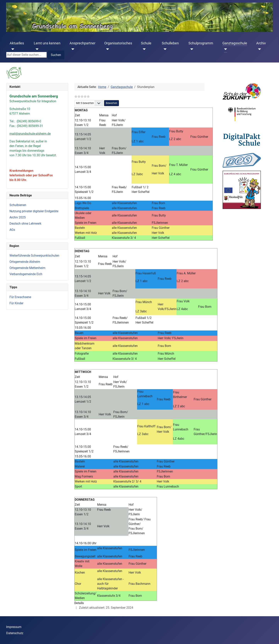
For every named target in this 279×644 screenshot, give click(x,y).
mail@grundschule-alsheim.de (30, 134)
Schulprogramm (201, 43)
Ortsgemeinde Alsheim (25, 262)
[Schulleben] (164, 49)
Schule (146, 43)
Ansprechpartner (82, 43)
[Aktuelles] (12, 49)
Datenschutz (15, 633)
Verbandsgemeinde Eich (26, 274)
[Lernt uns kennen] (36, 49)
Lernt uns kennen (47, 43)
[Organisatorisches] (107, 49)
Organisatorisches (118, 43)
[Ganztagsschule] (225, 49)
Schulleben (170, 43)
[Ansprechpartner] (72, 49)
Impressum (14, 627)
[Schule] (143, 49)
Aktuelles (17, 43)
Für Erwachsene (20, 297)
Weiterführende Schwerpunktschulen (34, 256)
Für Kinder (16, 303)
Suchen (56, 55)
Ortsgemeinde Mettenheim (27, 268)
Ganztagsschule (235, 43)
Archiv (261, 43)
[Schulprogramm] (191, 49)
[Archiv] (259, 49)
